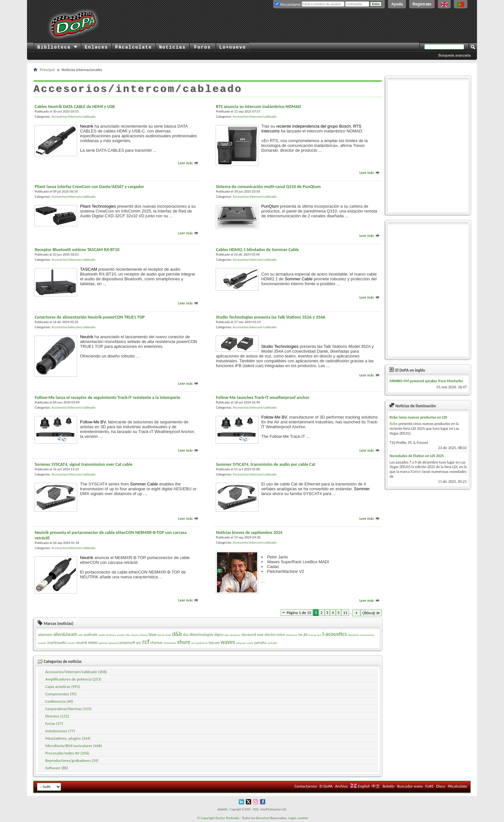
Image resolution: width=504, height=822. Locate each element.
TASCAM (89, 269)
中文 (376, 786)
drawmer (235, 635)
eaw (260, 635)
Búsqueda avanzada (455, 55)
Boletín (388, 786)
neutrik (81, 643)
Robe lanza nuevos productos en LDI (418, 417)
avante (121, 635)
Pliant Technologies (98, 206)
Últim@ (371, 613)
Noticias (172, 47)
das (186, 635)
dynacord (249, 635)
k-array (312, 635)
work (250, 643)
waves (228, 642)
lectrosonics (367, 635)
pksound (113, 643)
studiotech (201, 643)
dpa (227, 635)
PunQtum (270, 206)
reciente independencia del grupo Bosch (313, 126)
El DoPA (326, 786)
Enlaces (96, 47)
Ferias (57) (54, 723)
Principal (47, 70)
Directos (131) (57, 716)
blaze (153, 635)
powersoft (127, 643)
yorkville (272, 643)
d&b (177, 634)
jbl (305, 635)
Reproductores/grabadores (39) (72, 760)
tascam (214, 643)
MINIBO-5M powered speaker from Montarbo (426, 381)
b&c (128, 635)
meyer (71, 643)
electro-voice (275, 635)
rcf (146, 642)
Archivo (341, 786)
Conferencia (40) (59, 701)
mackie (42, 643)
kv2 (319, 635)
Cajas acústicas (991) (63, 687)
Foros (203, 47)
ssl (193, 643)
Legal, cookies (298, 818)
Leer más (189, 163)
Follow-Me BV (93, 422)
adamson (45, 635)
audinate (91, 635)
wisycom (241, 643)
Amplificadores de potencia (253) (73, 679)
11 (345, 613)
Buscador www (410, 786)
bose (168, 635)
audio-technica (107, 635)
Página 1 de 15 (299, 613)
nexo (93, 642)
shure (184, 642)
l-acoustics (335, 634)
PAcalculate (133, 47)
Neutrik (87, 126)
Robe (394, 424)
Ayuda (397, 4)
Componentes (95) (61, 694)
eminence (292, 635)
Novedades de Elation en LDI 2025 (417, 456)
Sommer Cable (299, 279)
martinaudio (57, 643)
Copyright (207, 818)
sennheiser (170, 643)
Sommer (362, 489)
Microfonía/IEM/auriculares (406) (74, 746)
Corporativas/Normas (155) (68, 709)
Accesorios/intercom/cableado (73, 117)
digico (219, 635)
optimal (103, 643)
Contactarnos (306, 786)
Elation (416, 472)
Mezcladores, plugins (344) (68, 738)
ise (300, 635)
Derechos (263, 818)
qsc (139, 643)
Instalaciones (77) (60, 731)
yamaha (260, 643)
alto (81, 635)
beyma (135, 635)
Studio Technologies (280, 346)
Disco (441, 786)
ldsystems (354, 635)
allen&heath (65, 634)
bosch (161, 635)
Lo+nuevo (233, 47)
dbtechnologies (201, 635)
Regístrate (422, 4)
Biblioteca (57, 47)
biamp (144, 635)
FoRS (429, 786)
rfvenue (157, 643)
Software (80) (57, 768)
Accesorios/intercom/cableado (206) (76, 672)
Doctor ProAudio (227, 818)
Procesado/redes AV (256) (67, 753)
